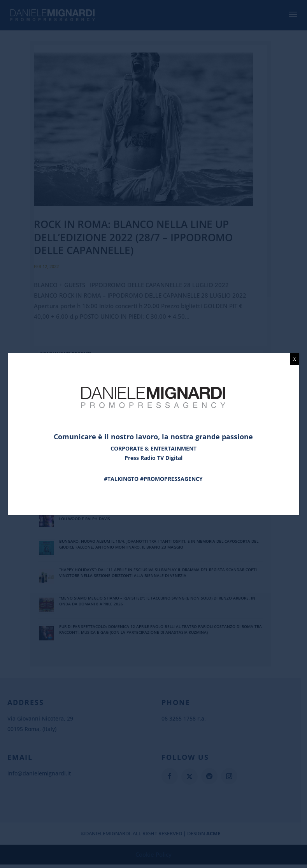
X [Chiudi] (295, 359)
